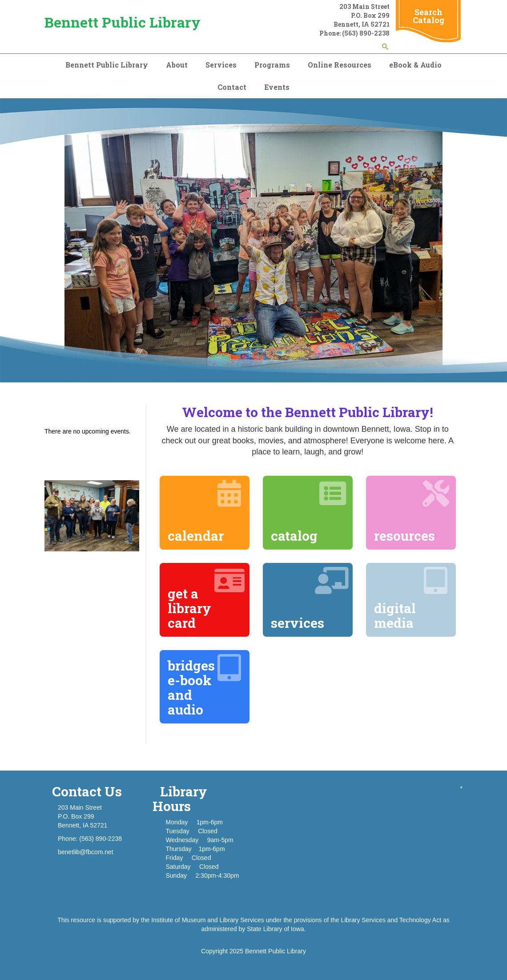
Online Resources (340, 65)
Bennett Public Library (123, 22)
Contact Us (87, 791)
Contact (232, 87)
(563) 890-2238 (366, 33)
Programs (272, 65)
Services (221, 65)
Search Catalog (429, 16)
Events (277, 87)
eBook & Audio (415, 65)
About (177, 65)
